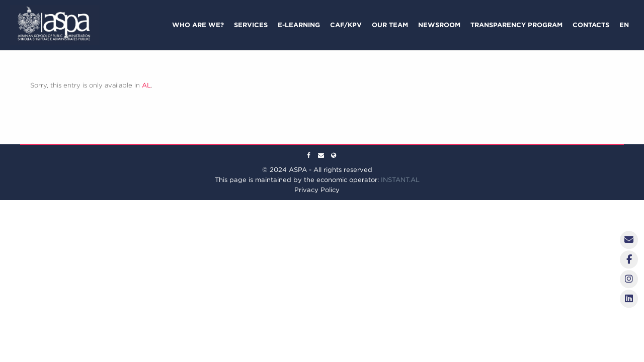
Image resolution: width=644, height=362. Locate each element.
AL (146, 85)
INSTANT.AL (400, 180)
